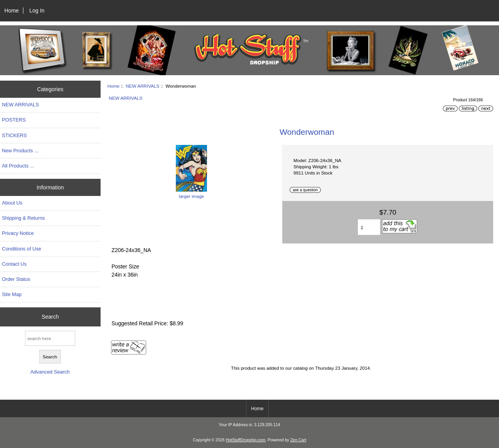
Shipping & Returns (23, 218)
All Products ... (18, 166)
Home (12, 11)
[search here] (50, 338)
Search (50, 317)
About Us (12, 203)
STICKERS (14, 135)
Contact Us (14, 264)
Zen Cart (298, 440)
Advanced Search (50, 372)
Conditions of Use (22, 249)
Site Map (12, 294)
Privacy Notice (18, 233)
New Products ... (20, 151)
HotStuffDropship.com (246, 440)
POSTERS (14, 120)
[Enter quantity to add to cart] (369, 227)
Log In (37, 11)
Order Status (16, 279)
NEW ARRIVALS (143, 86)
